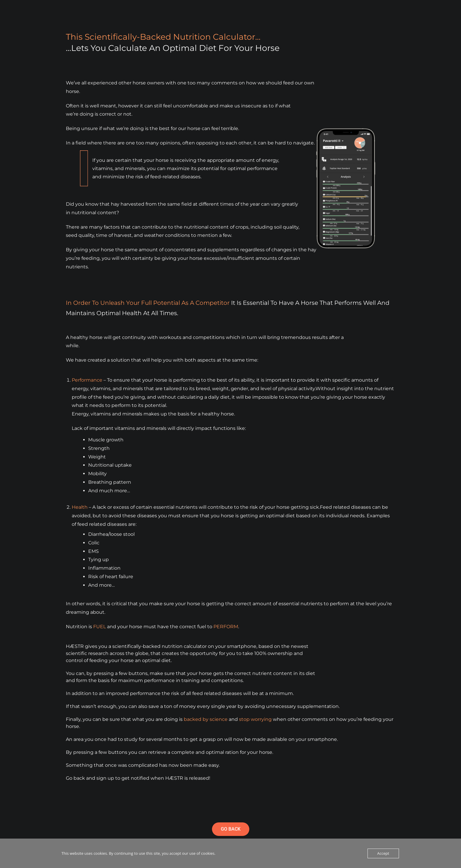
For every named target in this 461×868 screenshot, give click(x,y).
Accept (383, 853)
